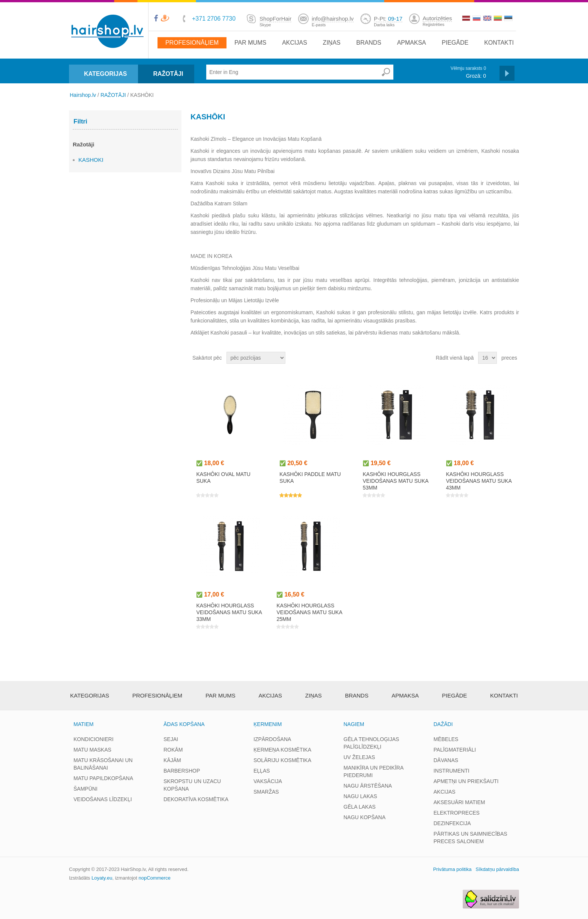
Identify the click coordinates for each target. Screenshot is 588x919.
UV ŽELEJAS (359, 757)
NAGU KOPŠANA (364, 817)
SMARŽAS (266, 792)
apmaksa (412, 43)
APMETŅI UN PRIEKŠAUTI (466, 781)
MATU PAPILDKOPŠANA (103, 778)
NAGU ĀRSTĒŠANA (368, 786)
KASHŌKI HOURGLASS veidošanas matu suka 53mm (395, 481)
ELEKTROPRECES (457, 813)
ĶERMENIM (268, 724)
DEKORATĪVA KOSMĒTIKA (196, 799)
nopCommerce (155, 878)
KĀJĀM (172, 760)
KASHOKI (91, 160)
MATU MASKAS (92, 750)
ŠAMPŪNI (85, 789)
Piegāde (455, 43)
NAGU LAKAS (360, 796)
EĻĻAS (262, 771)
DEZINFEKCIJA (452, 823)
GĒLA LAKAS (360, 807)
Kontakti (499, 43)
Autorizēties (437, 18)
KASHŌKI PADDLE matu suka (310, 478)
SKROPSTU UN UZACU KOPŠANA (192, 785)
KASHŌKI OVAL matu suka (223, 478)
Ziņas (332, 43)
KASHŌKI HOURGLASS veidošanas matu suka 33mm (229, 612)
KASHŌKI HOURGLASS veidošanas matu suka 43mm (479, 481)
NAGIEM (354, 724)
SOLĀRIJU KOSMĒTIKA (282, 760)
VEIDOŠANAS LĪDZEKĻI (103, 799)
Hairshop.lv (83, 95)
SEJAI (171, 739)
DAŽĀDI (443, 724)
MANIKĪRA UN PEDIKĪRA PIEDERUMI (373, 771)
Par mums (250, 43)
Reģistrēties (433, 24)
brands (369, 43)
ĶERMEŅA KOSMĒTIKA (282, 750)
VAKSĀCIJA (268, 781)
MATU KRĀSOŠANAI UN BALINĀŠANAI (103, 764)
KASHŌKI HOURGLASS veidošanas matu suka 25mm (309, 612)
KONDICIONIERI (94, 739)
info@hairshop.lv (333, 19)
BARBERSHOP (182, 771)
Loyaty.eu (102, 878)
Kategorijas (90, 695)
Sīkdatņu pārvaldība (497, 869)
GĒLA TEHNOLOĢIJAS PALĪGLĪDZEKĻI (371, 743)
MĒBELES (446, 739)
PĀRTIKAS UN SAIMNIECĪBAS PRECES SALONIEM (470, 838)
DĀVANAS (446, 760)
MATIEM (83, 724)
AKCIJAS (444, 792)
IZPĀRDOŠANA (272, 739)
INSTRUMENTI (451, 771)
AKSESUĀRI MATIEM (459, 802)
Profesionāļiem (192, 43)
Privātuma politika (452, 869)
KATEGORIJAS (105, 74)
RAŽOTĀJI (168, 74)
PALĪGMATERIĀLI (455, 750)
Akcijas (295, 43)
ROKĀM (173, 750)
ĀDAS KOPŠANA (184, 724)
